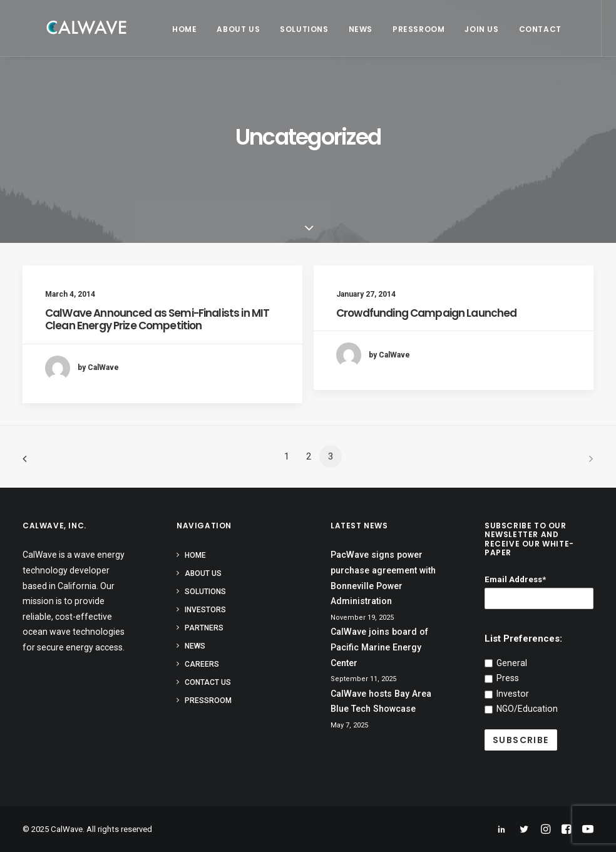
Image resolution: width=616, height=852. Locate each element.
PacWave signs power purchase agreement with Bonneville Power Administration (383, 578)
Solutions (296, 29)
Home (177, 29)
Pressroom (411, 29)
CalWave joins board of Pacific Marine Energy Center (379, 647)
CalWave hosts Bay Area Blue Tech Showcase (381, 701)
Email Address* (515, 579)
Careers (202, 664)
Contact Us (208, 682)
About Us (231, 29)
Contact (533, 29)
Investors (205, 610)
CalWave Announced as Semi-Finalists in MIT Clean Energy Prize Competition (157, 319)
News (353, 29)
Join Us (474, 29)
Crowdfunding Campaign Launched (427, 313)
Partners (204, 628)
